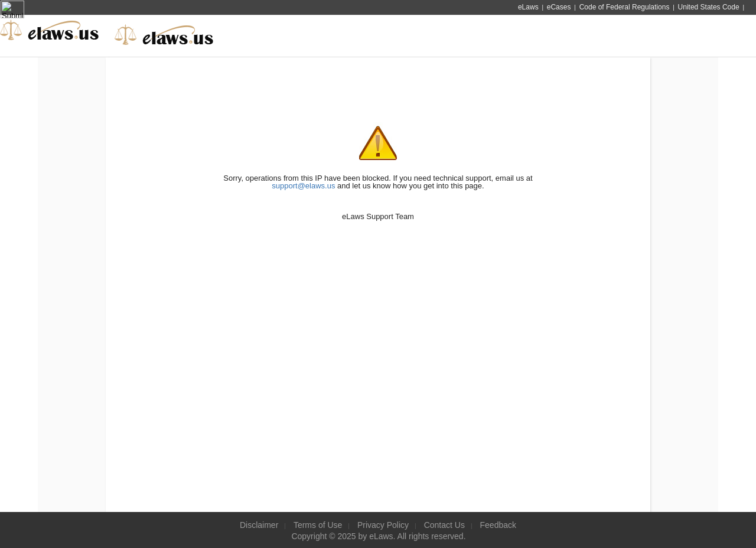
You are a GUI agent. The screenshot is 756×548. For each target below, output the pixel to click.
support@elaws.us (303, 186)
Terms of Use (318, 525)
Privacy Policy (383, 525)
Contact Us (444, 525)
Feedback (498, 525)
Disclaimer (259, 525)
